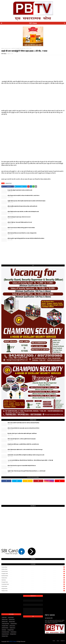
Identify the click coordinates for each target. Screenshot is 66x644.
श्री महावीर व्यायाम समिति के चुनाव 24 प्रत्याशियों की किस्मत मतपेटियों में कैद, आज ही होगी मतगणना (23, 444)
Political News (33, 586)
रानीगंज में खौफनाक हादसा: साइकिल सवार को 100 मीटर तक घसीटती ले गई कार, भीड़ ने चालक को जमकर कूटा (25, 450)
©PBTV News (13, 641)
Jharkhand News (33, 576)
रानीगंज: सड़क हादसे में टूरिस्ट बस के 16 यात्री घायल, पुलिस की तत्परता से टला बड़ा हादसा (22, 439)
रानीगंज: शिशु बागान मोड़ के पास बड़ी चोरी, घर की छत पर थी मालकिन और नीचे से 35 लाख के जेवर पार (23, 196)
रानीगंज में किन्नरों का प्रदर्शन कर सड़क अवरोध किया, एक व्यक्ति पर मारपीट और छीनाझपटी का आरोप (23, 212)
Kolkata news (33, 578)
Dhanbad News (33, 571)
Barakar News (12, 619)
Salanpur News (33, 591)
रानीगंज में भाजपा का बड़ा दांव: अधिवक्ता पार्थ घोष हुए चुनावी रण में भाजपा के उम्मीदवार (21, 228)
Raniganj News (33, 589)
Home (54, 641)
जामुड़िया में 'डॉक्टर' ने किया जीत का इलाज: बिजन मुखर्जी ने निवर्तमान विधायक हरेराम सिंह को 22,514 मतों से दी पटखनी (26, 471)
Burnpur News (12, 622)
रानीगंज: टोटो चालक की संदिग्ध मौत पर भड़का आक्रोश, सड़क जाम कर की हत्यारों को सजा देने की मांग (23, 428)
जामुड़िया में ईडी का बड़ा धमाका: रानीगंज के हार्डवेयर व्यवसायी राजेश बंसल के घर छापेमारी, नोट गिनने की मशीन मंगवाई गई (26, 201)
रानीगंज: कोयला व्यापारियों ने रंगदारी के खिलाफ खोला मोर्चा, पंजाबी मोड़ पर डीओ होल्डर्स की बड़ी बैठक (23, 423)
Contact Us (63, 641)
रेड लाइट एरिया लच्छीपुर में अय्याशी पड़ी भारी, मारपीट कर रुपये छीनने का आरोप (20, 190)
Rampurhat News (5, 634)
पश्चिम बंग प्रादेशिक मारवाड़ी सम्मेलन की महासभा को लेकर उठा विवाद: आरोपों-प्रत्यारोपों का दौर (22, 206)
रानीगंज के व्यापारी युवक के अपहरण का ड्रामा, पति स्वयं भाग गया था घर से (19, 217)
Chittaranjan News (5, 624)
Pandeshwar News (33, 584)
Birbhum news (5, 622)
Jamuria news (12, 626)
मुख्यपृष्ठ (3, 48)
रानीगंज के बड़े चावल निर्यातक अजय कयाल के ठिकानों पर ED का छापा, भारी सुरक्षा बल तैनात (22, 233)
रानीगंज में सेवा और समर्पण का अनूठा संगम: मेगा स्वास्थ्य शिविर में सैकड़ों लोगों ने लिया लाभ (22, 466)
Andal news (4, 617)
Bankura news (33, 569)
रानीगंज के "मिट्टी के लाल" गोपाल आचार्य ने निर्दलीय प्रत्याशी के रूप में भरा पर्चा (20, 222)
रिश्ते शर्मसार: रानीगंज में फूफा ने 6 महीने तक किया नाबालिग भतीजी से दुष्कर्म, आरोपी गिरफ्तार (22, 433)
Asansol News (33, 567)
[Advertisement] (33, 253)
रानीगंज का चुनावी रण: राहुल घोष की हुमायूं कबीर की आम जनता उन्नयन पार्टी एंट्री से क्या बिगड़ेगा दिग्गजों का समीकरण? (26, 238)
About (58, 641)
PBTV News (33, 23)
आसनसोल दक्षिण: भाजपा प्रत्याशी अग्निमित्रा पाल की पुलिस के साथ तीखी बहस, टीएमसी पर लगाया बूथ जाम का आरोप (26, 455)
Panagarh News (33, 582)
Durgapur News (33, 574)
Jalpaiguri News (7, 48)
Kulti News (33, 580)
